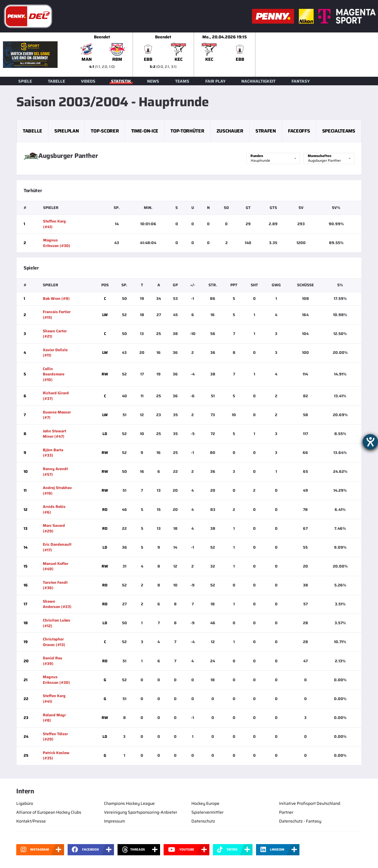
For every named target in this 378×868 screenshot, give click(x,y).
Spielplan (66, 131)
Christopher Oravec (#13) (54, 642)
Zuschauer (230, 131)
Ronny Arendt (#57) (55, 472)
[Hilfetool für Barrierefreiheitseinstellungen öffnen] (370, 442)
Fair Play (215, 81)
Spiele (25, 81)
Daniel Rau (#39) (53, 661)
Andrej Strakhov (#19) (57, 491)
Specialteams (339, 131)
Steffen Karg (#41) (54, 224)
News (153, 81)
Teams (182, 81)
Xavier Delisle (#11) (55, 353)
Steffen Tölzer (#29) (55, 737)
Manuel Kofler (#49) (56, 566)
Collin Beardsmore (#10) (54, 374)
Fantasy (301, 81)
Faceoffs (299, 131)
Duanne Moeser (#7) (57, 415)
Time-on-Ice (145, 131)
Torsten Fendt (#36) (55, 585)
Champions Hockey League (129, 803)
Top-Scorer (105, 131)
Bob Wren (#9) (56, 299)
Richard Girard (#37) (56, 396)
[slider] (225, 55)
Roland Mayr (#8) (54, 718)
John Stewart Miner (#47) (54, 434)
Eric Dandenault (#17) (57, 547)
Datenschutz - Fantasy (300, 821)
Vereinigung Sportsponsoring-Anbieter (141, 812)
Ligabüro (25, 803)
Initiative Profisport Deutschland (310, 803)
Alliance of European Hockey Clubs (49, 812)
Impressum (114, 821)
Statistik (121, 81)
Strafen (266, 131)
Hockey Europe (205, 803)
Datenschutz (203, 821)
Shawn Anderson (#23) (57, 604)
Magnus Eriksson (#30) (57, 243)
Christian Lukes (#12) (57, 623)
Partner (286, 812)
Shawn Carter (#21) (55, 334)
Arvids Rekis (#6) (54, 509)
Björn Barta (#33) (53, 453)
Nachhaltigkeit (258, 81)
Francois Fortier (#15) (57, 315)
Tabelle (56, 81)
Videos (88, 81)
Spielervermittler (207, 812)
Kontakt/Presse (31, 821)
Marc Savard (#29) (54, 528)
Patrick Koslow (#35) (56, 756)
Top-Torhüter (187, 131)
